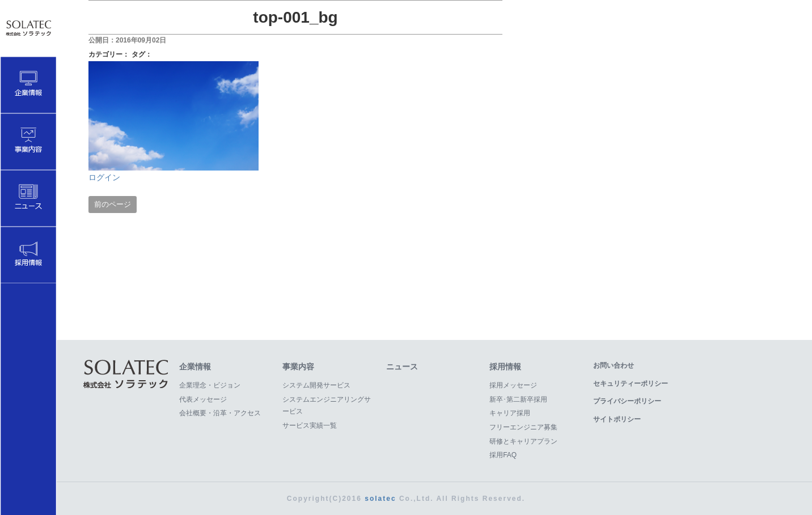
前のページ (113, 204)
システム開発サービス (316, 385)
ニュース (402, 367)
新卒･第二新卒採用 (518, 399)
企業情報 (195, 367)
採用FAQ (503, 455)
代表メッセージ (203, 399)
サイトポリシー (617, 419)
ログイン (104, 177)
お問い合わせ (614, 365)
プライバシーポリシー (627, 401)
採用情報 (505, 367)
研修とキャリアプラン (523, 441)
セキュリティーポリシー (631, 384)
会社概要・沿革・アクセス (220, 413)
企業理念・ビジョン (210, 385)
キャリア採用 (510, 413)
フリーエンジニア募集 (523, 427)
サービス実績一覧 (310, 425)
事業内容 (298, 367)
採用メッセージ (513, 385)
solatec (380, 499)
